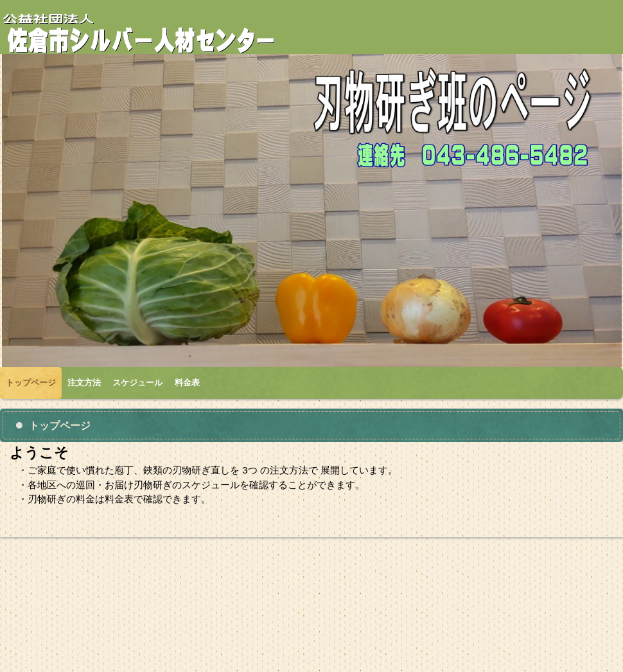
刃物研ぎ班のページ (151, 33)
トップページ (31, 383)
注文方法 (84, 383)
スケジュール (137, 383)
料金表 (187, 383)
